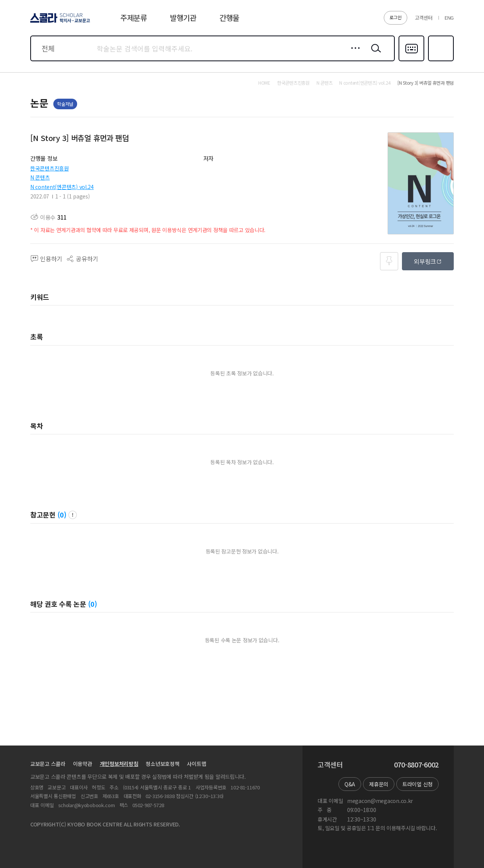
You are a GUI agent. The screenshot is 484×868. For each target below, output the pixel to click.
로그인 (396, 17)
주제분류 (134, 18)
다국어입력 (411, 60)
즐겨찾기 (440, 60)
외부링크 (425, 261)
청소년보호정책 (162, 764)
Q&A (350, 784)
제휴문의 (379, 784)
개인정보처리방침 (119, 764)
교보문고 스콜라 (48, 764)
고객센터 (424, 18)
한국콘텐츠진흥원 (50, 168)
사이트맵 (196, 764)
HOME (264, 83)
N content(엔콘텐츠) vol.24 (62, 187)
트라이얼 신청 (417, 784)
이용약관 (83, 764)
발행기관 (183, 18)
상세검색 (353, 54)
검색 (374, 54)
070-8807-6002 (416, 765)
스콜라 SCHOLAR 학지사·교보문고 (59, 22)
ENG (449, 18)
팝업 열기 (73, 515)
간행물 (229, 18)
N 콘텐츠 (40, 177)
